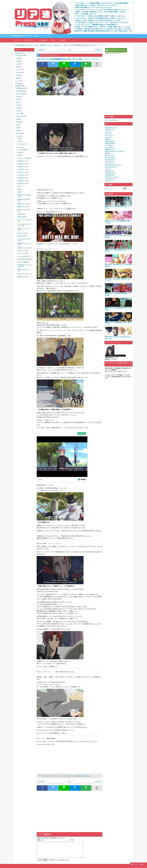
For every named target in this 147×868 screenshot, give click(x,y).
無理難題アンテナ (110, 149)
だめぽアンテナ (110, 129)
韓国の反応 (18, 53)
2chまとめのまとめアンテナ (113, 165)
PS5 (19, 138)
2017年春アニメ (22, 172)
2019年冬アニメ (22, 167)
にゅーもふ (108, 131)
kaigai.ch (108, 153)
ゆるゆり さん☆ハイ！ (24, 274)
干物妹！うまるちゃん (24, 269)
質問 (19, 152)
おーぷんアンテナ (110, 157)
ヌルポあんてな (110, 175)
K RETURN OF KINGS (24, 259)
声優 (19, 155)
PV (19, 186)
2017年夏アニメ (22, 169)
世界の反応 (18, 86)
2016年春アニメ (22, 183)
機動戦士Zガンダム (23, 204)
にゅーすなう (109, 145)
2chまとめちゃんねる (111, 177)
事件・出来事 (20, 55)
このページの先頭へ (139, 864)
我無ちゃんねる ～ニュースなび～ (115, 151)
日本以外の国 (20, 91)
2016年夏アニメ (22, 181)
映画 (18, 125)
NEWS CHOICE (110, 141)
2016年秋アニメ (22, 178)
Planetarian (21, 214)
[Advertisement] (69, 109)
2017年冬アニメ (22, 175)
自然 (18, 128)
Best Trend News (110, 143)
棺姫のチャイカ (22, 277)
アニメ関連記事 (22, 150)
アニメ (61, 776)
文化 (18, 64)
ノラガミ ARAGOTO (23, 256)
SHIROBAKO (21, 236)
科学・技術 (19, 72)
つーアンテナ (109, 135)
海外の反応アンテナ (111, 127)
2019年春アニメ (22, 164)
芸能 (18, 78)
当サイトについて (30, 40)
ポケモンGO (21, 144)
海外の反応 (55, 776)
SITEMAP (63, 40)
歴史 (18, 75)
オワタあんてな (110, 171)
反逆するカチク (87, 776)
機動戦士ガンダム (22, 207)
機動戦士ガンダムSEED (24, 199)
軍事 (18, 67)
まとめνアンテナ (110, 161)
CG (19, 189)
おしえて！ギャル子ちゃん (25, 220)
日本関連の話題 (20, 88)
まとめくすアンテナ (111, 167)
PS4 (19, 141)
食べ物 (18, 122)
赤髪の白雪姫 (21, 217)
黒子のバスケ (21, 233)
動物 (18, 130)
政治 (18, 58)
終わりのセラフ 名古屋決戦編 (73, 776)
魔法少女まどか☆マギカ (24, 209)
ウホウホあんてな (110, 173)
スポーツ (19, 70)
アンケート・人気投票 (23, 158)
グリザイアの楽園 (22, 262)
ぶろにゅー (108, 169)
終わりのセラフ (54, 55)
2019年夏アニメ (22, 161)
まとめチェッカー (110, 159)
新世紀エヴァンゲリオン (24, 229)
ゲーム (18, 136)
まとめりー (108, 181)
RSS (54, 40)
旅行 (18, 102)
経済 (18, 61)
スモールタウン (110, 163)
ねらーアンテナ (110, 155)
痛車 (19, 192)
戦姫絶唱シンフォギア (23, 248)
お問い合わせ (44, 40)
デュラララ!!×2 (22, 253)
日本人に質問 (20, 116)
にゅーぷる (108, 133)
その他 (18, 84)
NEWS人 (108, 139)
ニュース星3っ (109, 147)
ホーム (18, 40)
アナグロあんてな (110, 179)
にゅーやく (108, 137)
